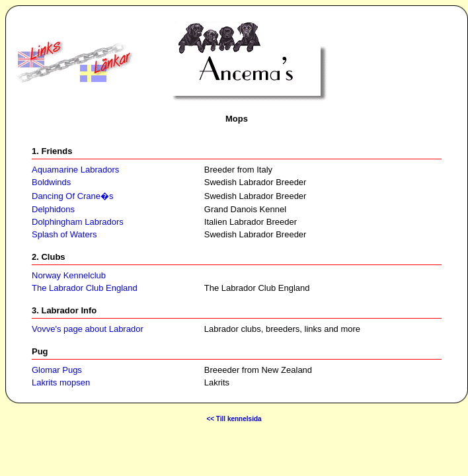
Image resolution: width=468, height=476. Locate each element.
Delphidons (53, 209)
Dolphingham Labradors (78, 222)
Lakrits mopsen (61, 382)
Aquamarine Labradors (75, 170)
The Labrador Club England (85, 288)
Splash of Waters (64, 234)
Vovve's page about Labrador (88, 329)
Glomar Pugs (57, 370)
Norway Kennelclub (69, 275)
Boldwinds (51, 182)
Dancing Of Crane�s (73, 196)
